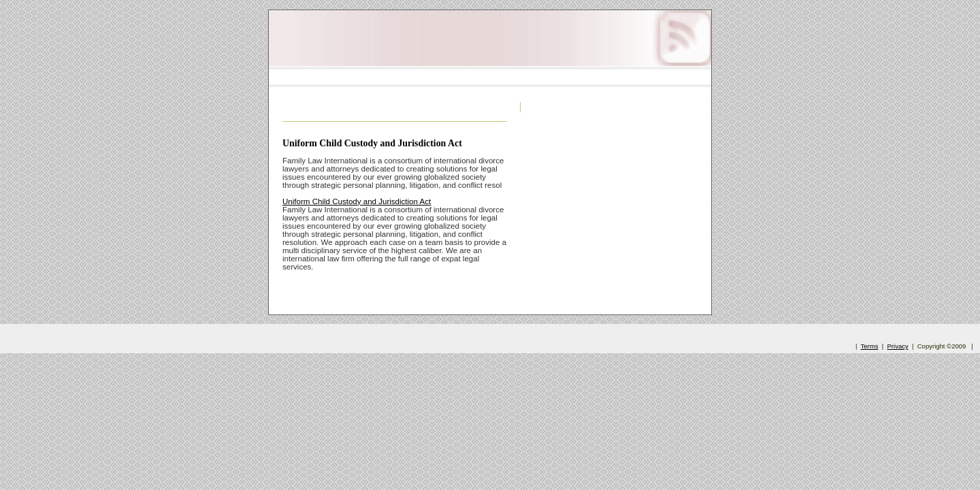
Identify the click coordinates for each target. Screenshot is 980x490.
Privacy (898, 346)
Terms (870, 346)
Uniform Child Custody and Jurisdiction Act (372, 143)
